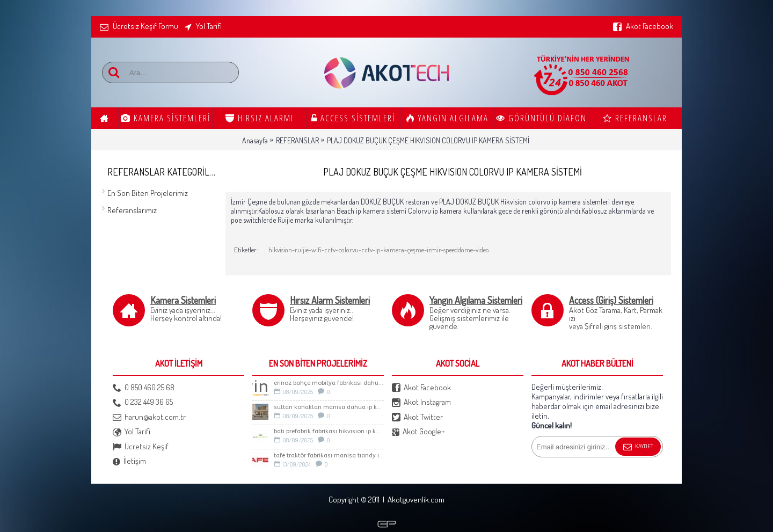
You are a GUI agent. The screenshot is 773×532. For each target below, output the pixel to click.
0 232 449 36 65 (143, 402)
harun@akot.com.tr (149, 417)
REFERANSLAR (297, 140)
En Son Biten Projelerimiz (148, 193)
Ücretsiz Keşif (141, 447)
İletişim (129, 461)
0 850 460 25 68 (144, 388)
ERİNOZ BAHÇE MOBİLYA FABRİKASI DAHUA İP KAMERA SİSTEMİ (329, 383)
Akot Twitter (417, 417)
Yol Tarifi (132, 432)
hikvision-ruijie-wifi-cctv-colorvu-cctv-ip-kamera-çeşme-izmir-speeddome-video (379, 250)
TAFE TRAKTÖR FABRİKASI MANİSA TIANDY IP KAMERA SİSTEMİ (329, 456)
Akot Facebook (421, 388)
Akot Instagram (421, 402)
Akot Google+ (418, 432)
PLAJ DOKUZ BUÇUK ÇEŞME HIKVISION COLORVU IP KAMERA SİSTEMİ (428, 140)
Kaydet (638, 447)
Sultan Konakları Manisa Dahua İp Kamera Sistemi (329, 407)
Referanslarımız (132, 210)
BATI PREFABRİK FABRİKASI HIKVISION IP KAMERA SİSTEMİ (329, 431)
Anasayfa (255, 140)
